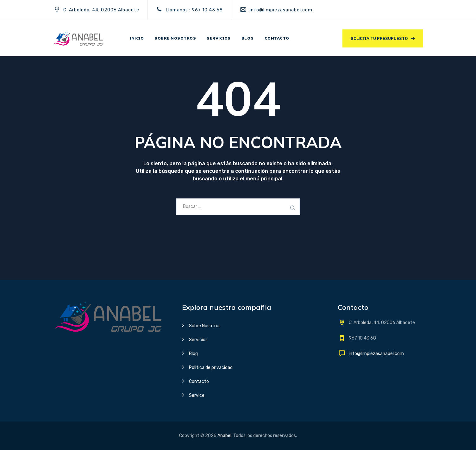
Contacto (277, 38)
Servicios (219, 38)
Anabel (224, 436)
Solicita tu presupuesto (379, 38)
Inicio (137, 38)
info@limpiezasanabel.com (281, 10)
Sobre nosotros (175, 38)
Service (197, 395)
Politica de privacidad (211, 368)
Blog (248, 38)
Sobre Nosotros (205, 326)
